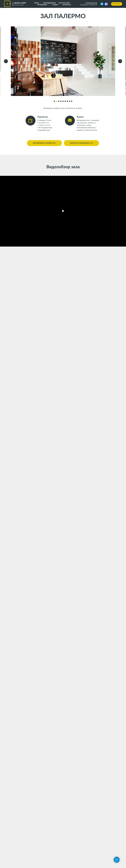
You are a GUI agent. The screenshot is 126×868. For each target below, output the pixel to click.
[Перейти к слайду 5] (63, 101)
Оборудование (49, 3)
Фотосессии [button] (64, 3)
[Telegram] (102, 4)
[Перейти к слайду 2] (57, 101)
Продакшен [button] (42, 5)
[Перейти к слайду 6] (65, 101)
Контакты (67, 5)
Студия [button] (55, 5)
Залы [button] (37, 3)
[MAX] (106, 4)
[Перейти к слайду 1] (54, 101)
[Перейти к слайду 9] (72, 101)
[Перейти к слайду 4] (61, 101)
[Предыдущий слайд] (6, 61)
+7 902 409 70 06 (91, 3)
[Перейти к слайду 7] (67, 101)
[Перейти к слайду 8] (69, 101)
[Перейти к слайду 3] (59, 101)
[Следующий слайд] (120, 61)
